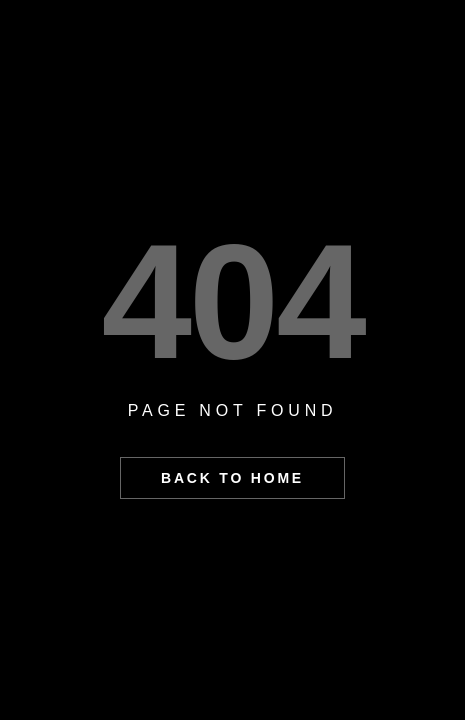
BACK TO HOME (232, 478)
